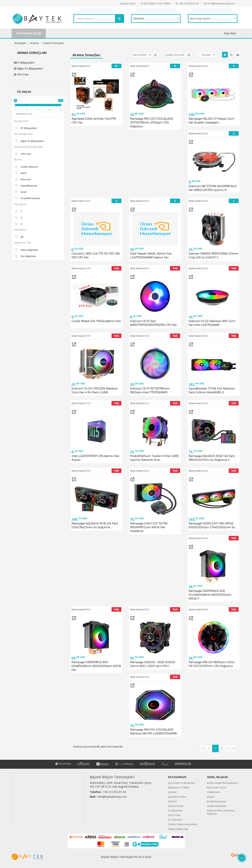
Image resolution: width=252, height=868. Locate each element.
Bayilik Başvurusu (216, 801)
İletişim (211, 797)
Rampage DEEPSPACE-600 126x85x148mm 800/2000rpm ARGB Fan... (96, 666)
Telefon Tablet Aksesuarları (183, 824)
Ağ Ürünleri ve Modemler (181, 783)
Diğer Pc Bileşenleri (28, 69)
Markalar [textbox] (139, 18)
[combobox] (156, 18)
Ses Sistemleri (175, 820)
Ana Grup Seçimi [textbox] (200, 18)
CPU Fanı (21, 74)
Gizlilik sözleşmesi (217, 806)
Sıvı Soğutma (27, 256)
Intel (22, 192)
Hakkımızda (213, 792)
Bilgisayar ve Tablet (178, 787)
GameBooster (27, 186)
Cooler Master (28, 167)
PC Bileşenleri (24, 63)
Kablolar (173, 801)
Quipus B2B (224, 855)
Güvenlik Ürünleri (177, 797)
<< (203, 748)
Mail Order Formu (217, 787)
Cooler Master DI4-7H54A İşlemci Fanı (96, 321)
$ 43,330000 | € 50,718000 (156, 3)
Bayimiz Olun (128, 3)
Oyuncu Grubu (176, 806)
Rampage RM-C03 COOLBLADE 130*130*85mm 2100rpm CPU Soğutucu (152, 122)
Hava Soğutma (28, 250)
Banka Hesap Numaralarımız (222, 783)
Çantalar (173, 792)
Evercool (24, 179)
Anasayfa (20, 43)
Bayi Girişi (230, 33)
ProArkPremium (29, 198)
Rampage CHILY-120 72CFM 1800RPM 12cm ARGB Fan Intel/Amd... (149, 527)
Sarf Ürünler (174, 815)
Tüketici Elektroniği (178, 829)
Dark (22, 173)
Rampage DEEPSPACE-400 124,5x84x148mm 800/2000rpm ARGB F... (210, 595)
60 (20, 237)
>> (234, 748)
